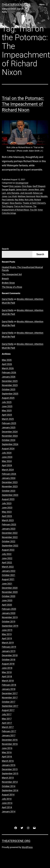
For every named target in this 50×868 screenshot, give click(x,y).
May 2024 (7, 461)
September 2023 (10, 495)
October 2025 (9, 389)
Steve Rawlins (16, 203)
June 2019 (7, 630)
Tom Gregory (7, 206)
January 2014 (9, 812)
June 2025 (7, 406)
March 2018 (8, 681)
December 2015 (10, 769)
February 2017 (9, 731)
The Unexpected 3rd (12, 274)
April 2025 (7, 415)
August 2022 (8, 550)
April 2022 (7, 563)
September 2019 (10, 626)
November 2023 (10, 486)
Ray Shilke (19, 200)
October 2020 (9, 596)
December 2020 (10, 588)
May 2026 (7, 360)
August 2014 (8, 795)
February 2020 (9, 609)
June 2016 (7, 748)
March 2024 (8, 470)
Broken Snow (8, 283)
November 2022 (10, 537)
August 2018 (8, 664)
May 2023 (7, 512)
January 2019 (9, 651)
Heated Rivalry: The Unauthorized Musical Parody (22, 269)
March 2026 (8, 368)
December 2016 (10, 740)
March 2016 (8, 761)
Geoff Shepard (39, 186)
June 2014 (7, 803)
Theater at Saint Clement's (34, 203)
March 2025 (8, 419)
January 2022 (9, 571)
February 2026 (9, 373)
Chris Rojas (27, 186)
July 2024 (7, 453)
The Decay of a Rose (12, 287)
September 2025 (10, 394)
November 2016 (10, 744)
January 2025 (9, 427)
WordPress (27, 847)
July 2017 (7, 714)
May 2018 (7, 672)
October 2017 (9, 702)
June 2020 (7, 600)
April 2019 (7, 638)
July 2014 (7, 799)
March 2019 (8, 643)
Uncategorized (22, 183)
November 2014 (10, 782)
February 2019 (9, 647)
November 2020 (10, 592)
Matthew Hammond (26, 196)
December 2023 (10, 482)
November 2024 (10, 436)
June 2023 (7, 508)
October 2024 (9, 440)
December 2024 (10, 432)
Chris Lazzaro (15, 186)
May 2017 (7, 719)
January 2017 (9, 735)
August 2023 (8, 499)
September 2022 (10, 546)
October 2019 (9, 622)
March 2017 (8, 727)
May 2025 (7, 411)
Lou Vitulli (12, 196)
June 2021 (7, 584)
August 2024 (8, 449)
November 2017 (10, 698)
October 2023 (9, 491)
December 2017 (10, 693)
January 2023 (9, 529)
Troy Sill (33, 210)
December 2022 (10, 533)
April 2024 (7, 465)
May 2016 (7, 752)
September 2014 (10, 790)
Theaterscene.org (16, 5)
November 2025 (10, 385)
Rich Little (29, 200)
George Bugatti (8, 190)
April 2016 (7, 757)
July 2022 (7, 554)
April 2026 (7, 364)
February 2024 (9, 474)
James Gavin (21, 190)
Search (5, 249)
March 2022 (8, 567)
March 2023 (8, 520)
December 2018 (10, 655)
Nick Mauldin (42, 196)
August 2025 (8, 398)
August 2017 (8, 710)
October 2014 (9, 786)
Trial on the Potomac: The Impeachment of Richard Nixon (23, 104)
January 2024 (9, 478)
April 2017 (7, 723)
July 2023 (7, 503)
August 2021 (8, 579)
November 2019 (10, 617)
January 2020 (9, 613)
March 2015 (8, 778)
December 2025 (10, 381)
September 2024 (10, 444)
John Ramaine (13, 193)
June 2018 (7, 668)
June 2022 (7, 558)
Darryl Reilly (8, 299)
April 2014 (7, 807)
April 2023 (7, 516)
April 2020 (7, 605)
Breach (5, 279)
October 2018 (9, 660)
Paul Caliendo (8, 200)
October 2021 (9, 575)
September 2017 (10, 706)
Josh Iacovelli (26, 193)
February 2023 (9, 524)
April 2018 (7, 676)
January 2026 (9, 377)
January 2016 (9, 765)
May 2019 (7, 634)
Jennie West (34, 190)
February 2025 (9, 423)
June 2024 (7, 457)
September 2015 (10, 773)
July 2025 (7, 402)
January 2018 (9, 689)
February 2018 (9, 685)
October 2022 (9, 541)
